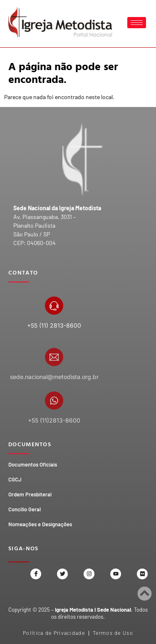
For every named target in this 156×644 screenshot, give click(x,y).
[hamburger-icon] (137, 23)
